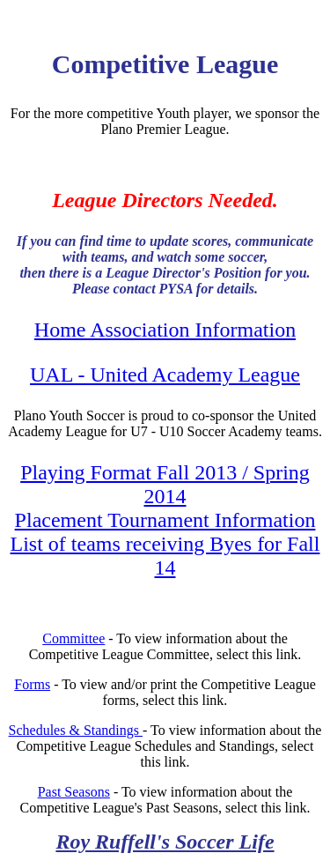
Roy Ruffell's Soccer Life (165, 842)
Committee (73, 638)
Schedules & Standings (76, 730)
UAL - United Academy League (165, 375)
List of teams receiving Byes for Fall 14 (165, 556)
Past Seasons (74, 792)
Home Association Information (165, 330)
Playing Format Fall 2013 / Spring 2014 (165, 484)
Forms (32, 684)
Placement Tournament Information (165, 520)
